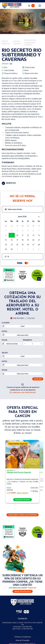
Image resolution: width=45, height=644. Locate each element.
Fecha (4, 340)
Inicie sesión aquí (23, 591)
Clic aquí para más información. (23, 392)
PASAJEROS (27, 340)
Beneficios (11, 183)
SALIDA (5, 353)
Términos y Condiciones (23, 637)
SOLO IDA (31, 318)
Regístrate (32, 588)
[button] (22, 209)
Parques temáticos (17, 42)
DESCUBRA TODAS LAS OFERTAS (23, 515)
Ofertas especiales (6, 42)
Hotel (5, 331)
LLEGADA (6, 323)
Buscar (38, 379)
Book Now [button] (22, 641)
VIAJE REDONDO (19, 318)
